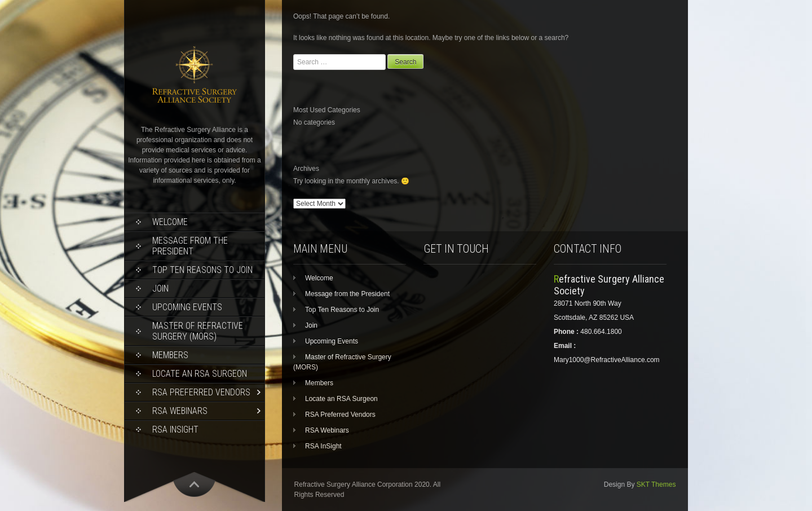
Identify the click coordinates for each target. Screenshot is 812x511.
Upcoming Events (187, 307)
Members (170, 355)
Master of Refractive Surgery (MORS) (198, 331)
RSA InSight (175, 429)
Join (160, 288)
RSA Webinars (180, 411)
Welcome (170, 222)
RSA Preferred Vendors (201, 392)
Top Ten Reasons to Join (202, 270)
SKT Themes (656, 484)
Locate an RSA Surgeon (200, 374)
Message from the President (190, 246)
